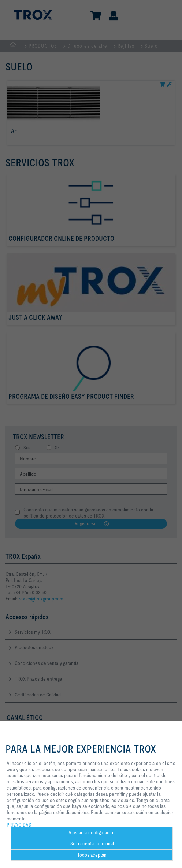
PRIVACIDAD (19, 825)
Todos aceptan (92, 855)
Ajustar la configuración (92, 832)
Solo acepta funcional (92, 843)
